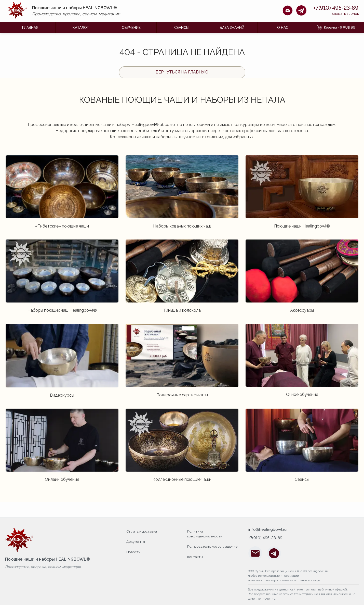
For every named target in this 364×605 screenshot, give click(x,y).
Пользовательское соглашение (203, 549)
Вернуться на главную (182, 72)
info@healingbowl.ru (268, 530)
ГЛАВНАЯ (30, 28)
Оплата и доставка (142, 531)
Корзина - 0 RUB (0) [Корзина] (336, 28)
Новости (134, 551)
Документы (136, 541)
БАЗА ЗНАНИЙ (232, 28)
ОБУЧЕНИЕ (131, 28)
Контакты (195, 561)
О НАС (283, 28)
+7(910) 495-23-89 (332, 8)
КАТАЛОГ (81, 28)
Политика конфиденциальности (206, 534)
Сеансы (182, 28)
